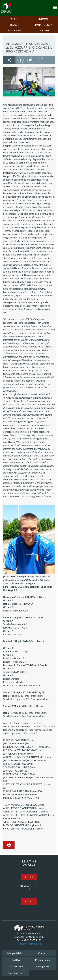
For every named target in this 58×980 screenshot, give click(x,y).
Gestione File (15, 973)
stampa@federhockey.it (29, 944)
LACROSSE (43, 30)
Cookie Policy (15, 966)
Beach (14, 25)
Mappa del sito (15, 953)
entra (29, 877)
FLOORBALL (15, 30)
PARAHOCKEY (43, 25)
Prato (14, 19)
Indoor (43, 19)
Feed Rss (15, 960)
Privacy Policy (43, 960)
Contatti (43, 953)
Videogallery (43, 966)
